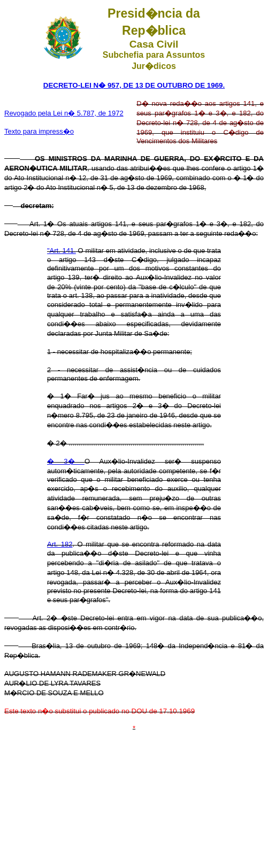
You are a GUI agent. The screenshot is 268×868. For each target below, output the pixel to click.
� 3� (66, 461)
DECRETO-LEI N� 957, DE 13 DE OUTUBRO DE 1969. (134, 85)
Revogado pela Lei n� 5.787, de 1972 (64, 113)
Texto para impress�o (39, 131)
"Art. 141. (62, 251)
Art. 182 (60, 544)
